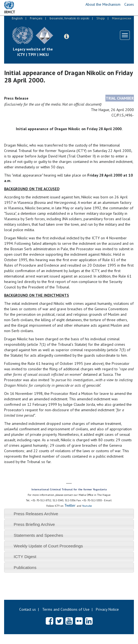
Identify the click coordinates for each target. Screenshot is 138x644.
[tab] (69, 514)
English (17, 18)
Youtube (87, 506)
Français (36, 18)
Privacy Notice (107, 609)
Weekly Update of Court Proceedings (48, 546)
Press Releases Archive (36, 514)
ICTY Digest (25, 557)
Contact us (28, 609)
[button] (67, 37)
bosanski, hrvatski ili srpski (69, 18)
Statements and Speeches (38, 535)
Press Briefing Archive (34, 524)
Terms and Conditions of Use (66, 609)
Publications (25, 567)
